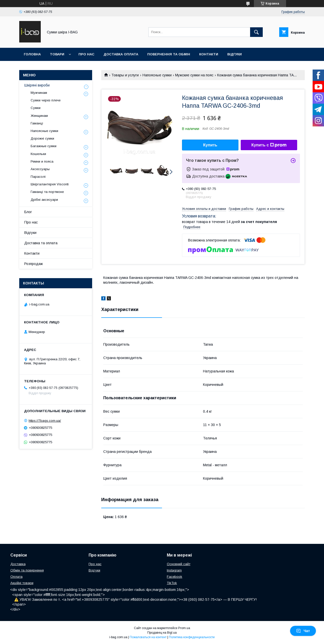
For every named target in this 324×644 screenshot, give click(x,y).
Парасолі (38, 177)
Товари (57, 54)
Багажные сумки (44, 146)
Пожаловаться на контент (148, 637)
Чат (303, 631)
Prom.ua (184, 628)
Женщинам (39, 116)
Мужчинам (39, 93)
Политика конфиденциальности (192, 637)
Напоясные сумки (157, 75)
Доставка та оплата (41, 243)
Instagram (174, 570)
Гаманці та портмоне (47, 192)
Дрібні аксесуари (44, 200)
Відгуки (235, 54)
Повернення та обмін (169, 54)
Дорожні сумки (42, 138)
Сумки (36, 108)
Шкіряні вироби (37, 85)
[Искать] (256, 32)
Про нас (86, 54)
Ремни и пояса (42, 161)
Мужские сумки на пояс (194, 75)
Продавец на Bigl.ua (162, 633)
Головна (32, 54)
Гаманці (37, 123)
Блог (28, 212)
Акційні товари (22, 583)
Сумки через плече (46, 100)
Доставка (18, 564)
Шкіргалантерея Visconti (50, 184)
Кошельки (38, 154)
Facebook (175, 577)
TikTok (172, 583)
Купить (210, 145)
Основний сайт (179, 564)
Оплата (16, 577)
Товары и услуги (125, 75)
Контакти (209, 54)
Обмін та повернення (27, 570)
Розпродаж (34, 264)
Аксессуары (40, 169)
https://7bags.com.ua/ (45, 421)
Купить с (269, 145)
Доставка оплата (121, 54)
